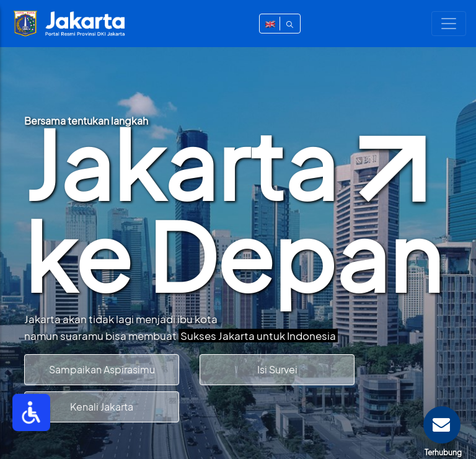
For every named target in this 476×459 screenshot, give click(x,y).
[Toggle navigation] (449, 24)
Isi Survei (277, 369)
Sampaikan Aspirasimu (102, 369)
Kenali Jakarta (102, 407)
